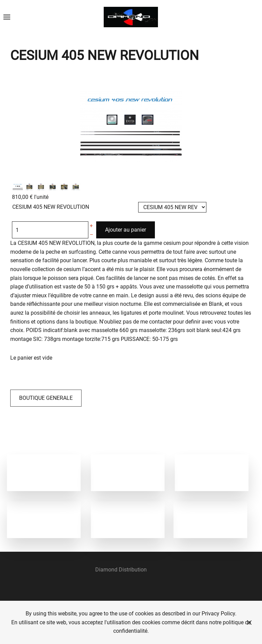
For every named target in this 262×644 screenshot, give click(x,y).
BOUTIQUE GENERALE (46, 398)
